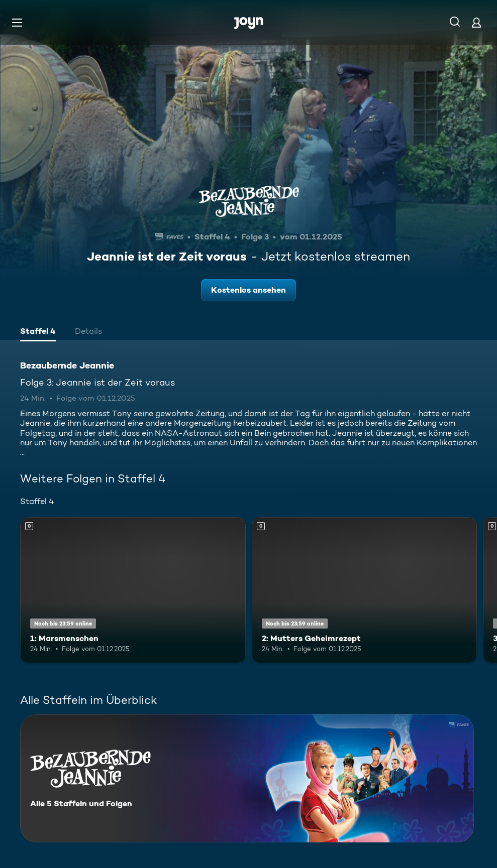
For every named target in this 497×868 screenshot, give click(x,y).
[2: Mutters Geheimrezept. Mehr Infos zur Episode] (365, 590)
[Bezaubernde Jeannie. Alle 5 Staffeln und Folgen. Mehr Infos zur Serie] (247, 778)
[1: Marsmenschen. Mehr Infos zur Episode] (133, 590)
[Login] (476, 22)
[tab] (38, 332)
